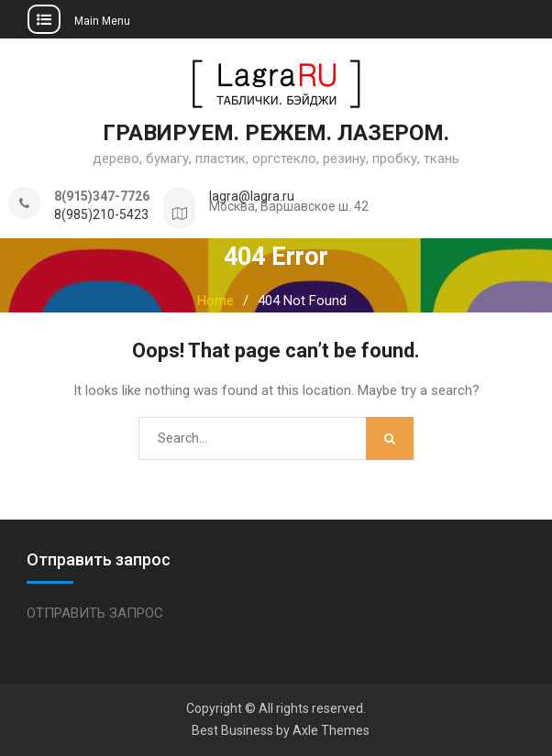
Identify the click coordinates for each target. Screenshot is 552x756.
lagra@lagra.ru (252, 197)
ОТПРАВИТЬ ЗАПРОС (95, 613)
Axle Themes (331, 730)
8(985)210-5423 (101, 215)
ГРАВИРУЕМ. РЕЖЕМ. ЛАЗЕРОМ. (276, 133)
